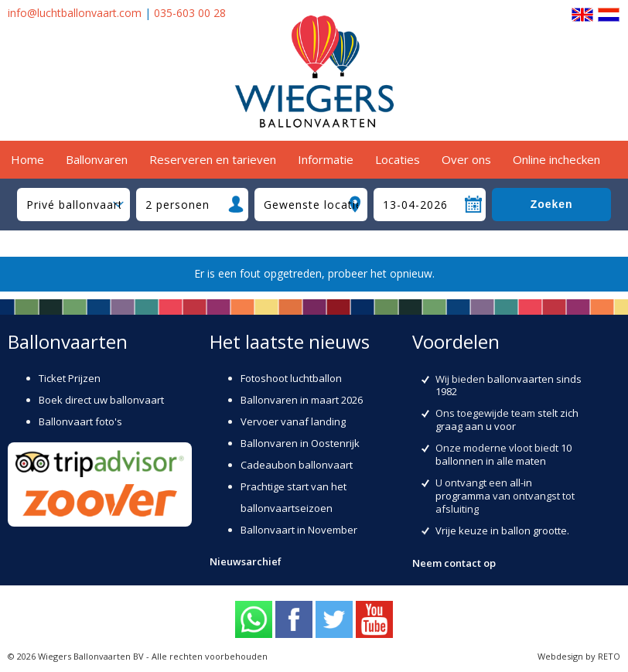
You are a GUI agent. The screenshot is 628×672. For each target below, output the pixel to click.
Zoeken (552, 204)
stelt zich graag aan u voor (507, 420)
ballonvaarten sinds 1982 (509, 385)
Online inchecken (556, 159)
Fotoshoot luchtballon (291, 378)
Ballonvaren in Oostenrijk (300, 443)
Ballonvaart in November (299, 530)
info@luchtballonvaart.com (75, 13)
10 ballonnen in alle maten (503, 454)
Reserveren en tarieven (213, 159)
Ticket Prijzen (70, 378)
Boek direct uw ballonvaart (101, 400)
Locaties (398, 159)
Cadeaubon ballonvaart (297, 465)
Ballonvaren (97, 159)
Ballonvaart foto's (80, 421)
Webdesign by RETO (579, 656)
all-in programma (484, 489)
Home (27, 159)
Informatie (326, 159)
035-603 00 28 (190, 13)
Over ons (466, 159)
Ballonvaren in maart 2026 (302, 400)
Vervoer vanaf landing (293, 421)
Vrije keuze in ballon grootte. (502, 530)
